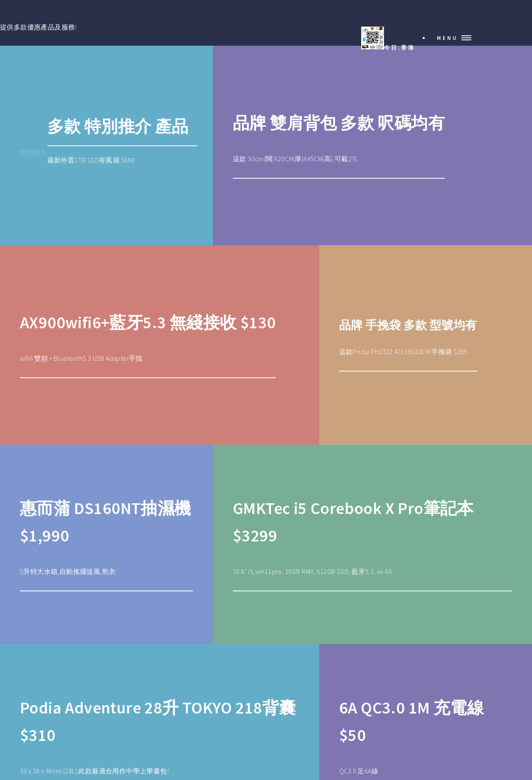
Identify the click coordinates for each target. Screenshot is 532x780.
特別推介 (34, 152)
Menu (447, 38)
